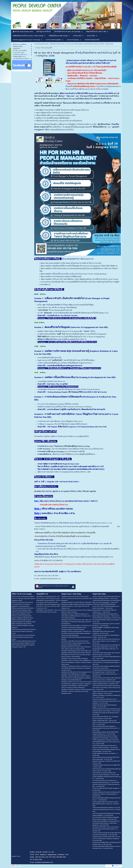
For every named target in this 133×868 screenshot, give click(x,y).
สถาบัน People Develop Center (41, 44)
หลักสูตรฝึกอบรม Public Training (57, 44)
